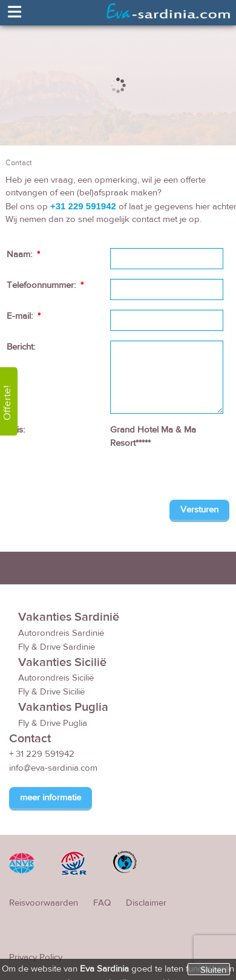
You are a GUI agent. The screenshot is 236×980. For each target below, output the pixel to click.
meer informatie (51, 799)
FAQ (102, 904)
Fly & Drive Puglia (53, 724)
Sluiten (213, 970)
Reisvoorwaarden (44, 904)
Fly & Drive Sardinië (57, 648)
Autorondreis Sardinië (61, 634)
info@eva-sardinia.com (53, 769)
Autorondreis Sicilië (56, 678)
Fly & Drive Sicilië (51, 692)
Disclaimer (146, 904)
